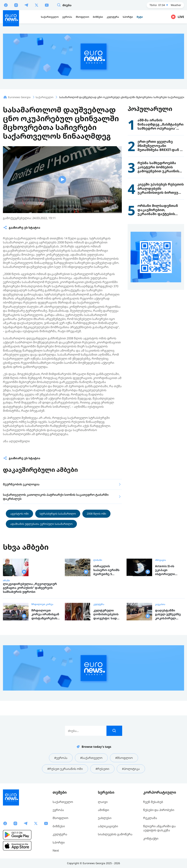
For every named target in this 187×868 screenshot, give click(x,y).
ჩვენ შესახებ (153, 802)
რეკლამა (150, 818)
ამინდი (103, 810)
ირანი (6, 581)
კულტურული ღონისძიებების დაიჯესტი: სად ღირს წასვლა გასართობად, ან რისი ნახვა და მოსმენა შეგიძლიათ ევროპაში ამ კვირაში (106, 614)
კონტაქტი (151, 838)
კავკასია (160, 604)
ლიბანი (98, 560)
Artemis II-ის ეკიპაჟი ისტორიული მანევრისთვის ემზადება (167, 570)
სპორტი (59, 842)
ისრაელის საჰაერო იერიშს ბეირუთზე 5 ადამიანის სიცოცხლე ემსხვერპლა (106, 570)
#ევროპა (61, 758)
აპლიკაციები (108, 826)
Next (56, 850)
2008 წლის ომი (96, 514)
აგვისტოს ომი (19, 514)
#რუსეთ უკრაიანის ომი (65, 769)
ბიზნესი (59, 826)
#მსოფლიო (124, 758)
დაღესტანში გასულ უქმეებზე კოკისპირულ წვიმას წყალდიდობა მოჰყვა (168, 614)
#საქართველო (91, 758)
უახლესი (105, 818)
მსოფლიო (60, 818)
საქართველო (63, 802)
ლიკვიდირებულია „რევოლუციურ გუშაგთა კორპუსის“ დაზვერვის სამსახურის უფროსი (30, 588)
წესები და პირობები (159, 810)
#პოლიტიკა (131, 769)
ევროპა (58, 810)
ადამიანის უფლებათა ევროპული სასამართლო (41, 524)
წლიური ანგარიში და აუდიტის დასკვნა (159, 828)
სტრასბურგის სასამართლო (58, 514)
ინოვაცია (161, 560)
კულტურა (99, 604)
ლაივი (103, 802)
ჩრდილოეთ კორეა (42, 604)
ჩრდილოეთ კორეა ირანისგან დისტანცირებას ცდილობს (45, 614)
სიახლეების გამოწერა (115, 834)
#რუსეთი (102, 769)
